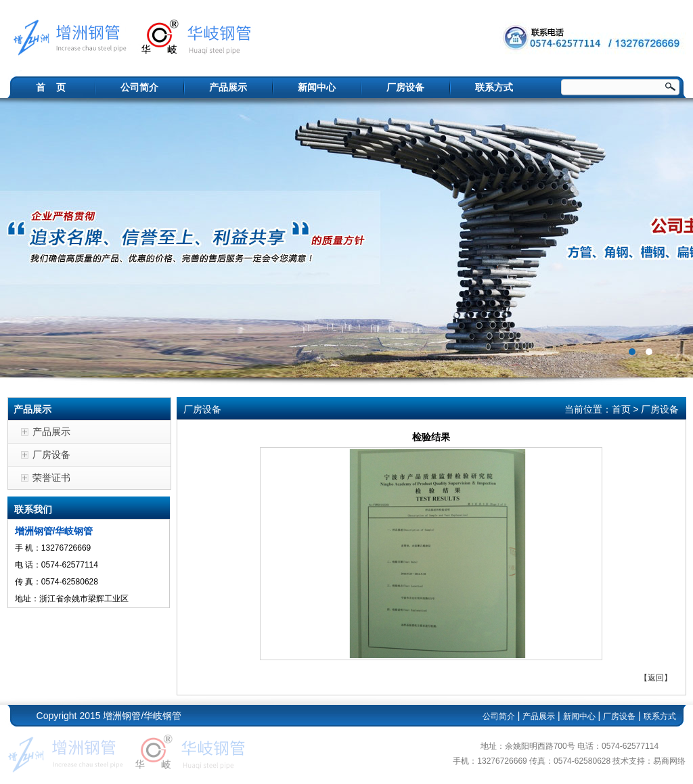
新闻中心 (317, 87)
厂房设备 (405, 87)
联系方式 (494, 87)
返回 (656, 678)
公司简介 (139, 87)
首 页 (51, 87)
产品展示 (228, 87)
